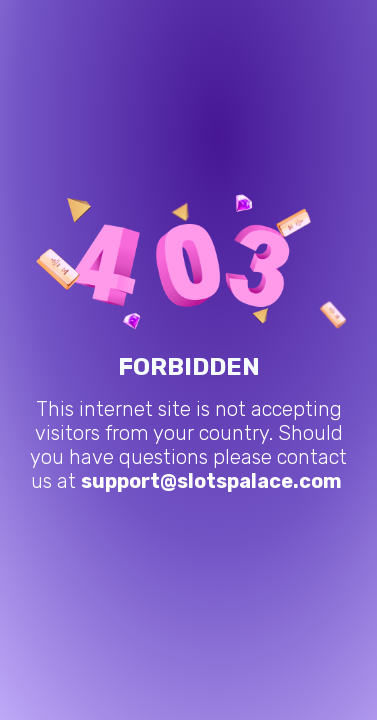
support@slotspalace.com (211, 481)
